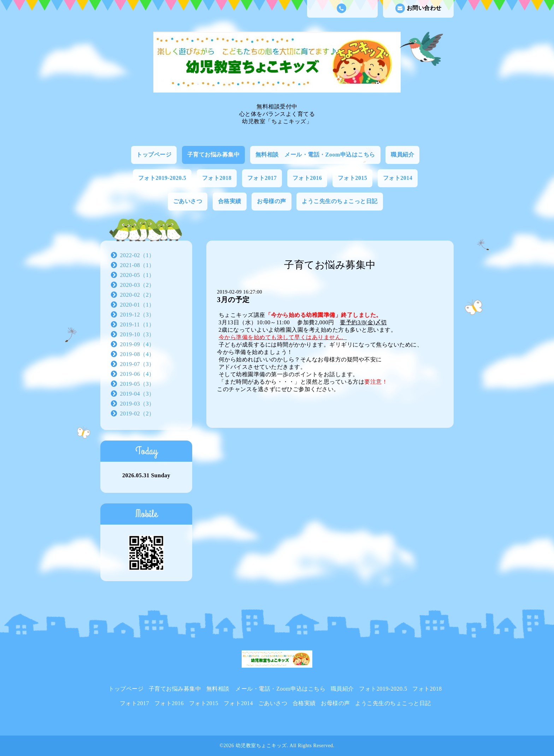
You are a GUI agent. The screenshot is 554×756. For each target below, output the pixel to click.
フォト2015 (353, 178)
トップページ (154, 155)
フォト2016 (307, 178)
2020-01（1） (137, 305)
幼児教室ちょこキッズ (261, 746)
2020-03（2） (137, 285)
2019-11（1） (137, 324)
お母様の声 (272, 201)
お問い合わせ (419, 8)
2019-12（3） (137, 315)
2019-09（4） (137, 344)
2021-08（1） (137, 265)
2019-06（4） (137, 374)
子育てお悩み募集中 (214, 155)
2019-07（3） (137, 364)
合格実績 (230, 201)
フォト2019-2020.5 (162, 178)
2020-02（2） (137, 295)
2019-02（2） (137, 414)
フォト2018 (217, 178)
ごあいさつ (188, 201)
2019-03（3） (137, 404)
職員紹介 (402, 155)
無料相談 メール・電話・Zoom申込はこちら (315, 155)
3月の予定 (233, 300)
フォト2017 (262, 178)
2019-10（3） (137, 334)
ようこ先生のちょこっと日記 (340, 201)
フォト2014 (398, 178)
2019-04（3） (137, 394)
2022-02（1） (137, 255)
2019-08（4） (137, 354)
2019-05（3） (137, 384)
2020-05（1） (137, 275)
